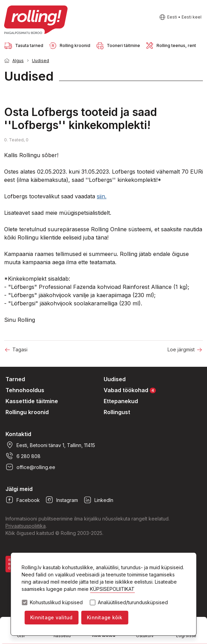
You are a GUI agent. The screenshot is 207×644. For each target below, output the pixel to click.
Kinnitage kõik (105, 617)
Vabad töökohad (130, 390)
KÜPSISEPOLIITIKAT (112, 589)
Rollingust (117, 412)
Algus (18, 61)
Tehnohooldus (25, 390)
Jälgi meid (19, 489)
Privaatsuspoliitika (26, 526)
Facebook (23, 500)
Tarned (15, 379)
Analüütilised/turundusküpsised (133, 602)
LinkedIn (98, 500)
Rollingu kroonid (27, 412)
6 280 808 (23, 456)
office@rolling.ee (30, 467)
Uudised (41, 61)
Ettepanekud (121, 401)
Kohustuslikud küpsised (56, 602)
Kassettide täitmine (32, 401)
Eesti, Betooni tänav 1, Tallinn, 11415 (50, 445)
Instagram (62, 500)
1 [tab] (193, 89)
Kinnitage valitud (51, 617)
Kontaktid (18, 434)
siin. (102, 196)
